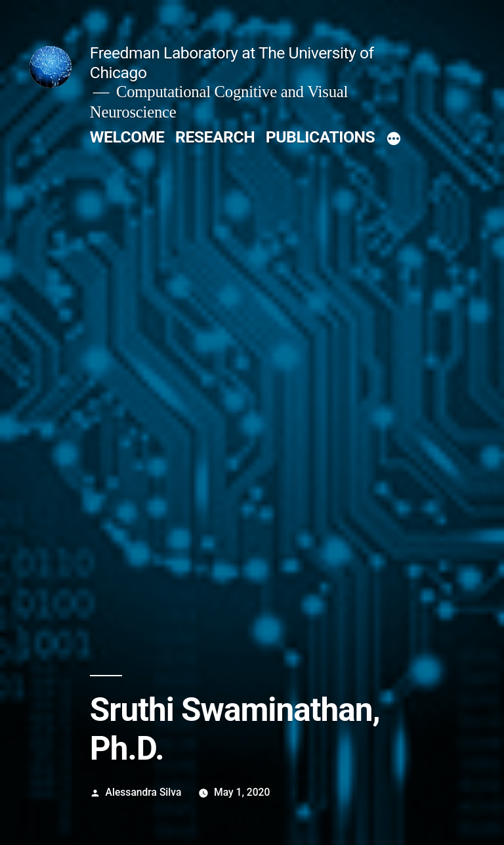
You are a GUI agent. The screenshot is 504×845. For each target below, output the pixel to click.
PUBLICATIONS (320, 137)
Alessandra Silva (144, 792)
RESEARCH (215, 137)
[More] (394, 140)
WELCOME (127, 137)
